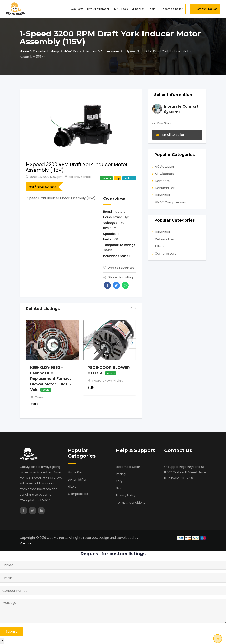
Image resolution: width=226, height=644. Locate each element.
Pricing (121, 474)
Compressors (166, 254)
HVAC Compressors (170, 202)
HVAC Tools (120, 9)
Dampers (162, 181)
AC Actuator (165, 167)
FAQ (119, 481)
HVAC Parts (76, 9)
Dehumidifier (165, 188)
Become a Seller (172, 9)
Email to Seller (170, 135)
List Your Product (206, 9)
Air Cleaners (164, 174)
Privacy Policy (126, 495)
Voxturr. (26, 543)
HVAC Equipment (98, 9)
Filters (160, 246)
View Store (164, 123)
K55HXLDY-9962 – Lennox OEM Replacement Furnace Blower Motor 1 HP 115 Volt (51, 379)
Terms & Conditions (131, 502)
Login (152, 9)
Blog (119, 488)
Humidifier (163, 195)
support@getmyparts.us (186, 467)
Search (140, 9)
